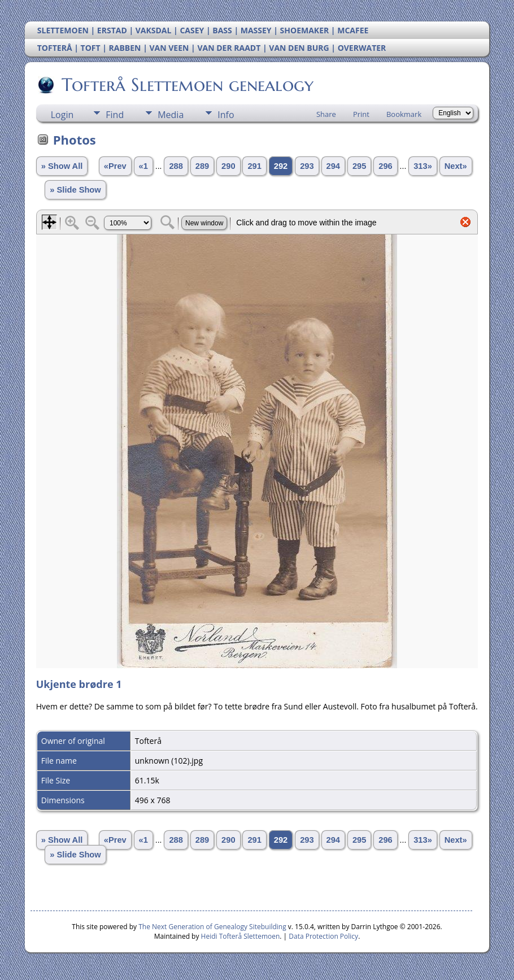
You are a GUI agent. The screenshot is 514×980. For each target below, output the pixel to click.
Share (326, 114)
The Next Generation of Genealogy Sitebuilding (212, 927)
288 (176, 166)
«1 (143, 166)
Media (171, 115)
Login (62, 115)
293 (307, 166)
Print (361, 114)
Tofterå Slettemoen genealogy (187, 85)
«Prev (115, 166)
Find (115, 115)
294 (333, 166)
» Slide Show (75, 190)
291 (254, 166)
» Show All (62, 166)
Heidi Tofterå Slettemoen (241, 936)
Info (226, 115)
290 (228, 166)
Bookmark (404, 114)
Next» (456, 166)
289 (202, 166)
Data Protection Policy (323, 936)
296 (385, 166)
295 (359, 166)
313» (423, 166)
